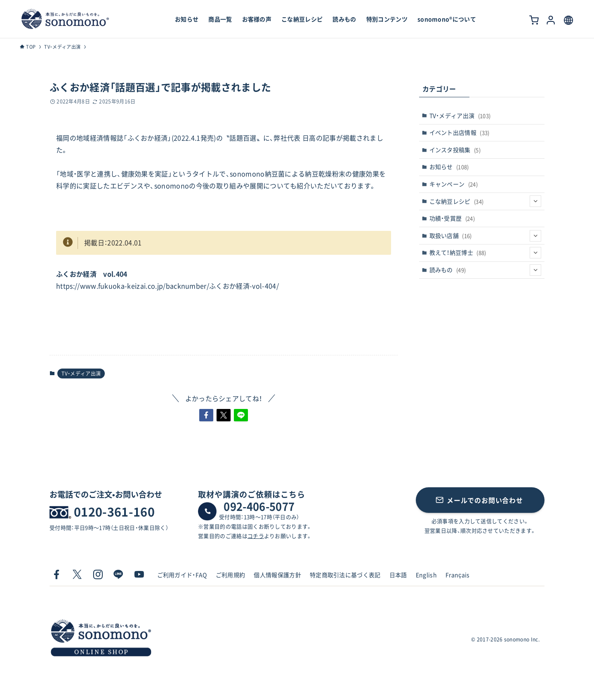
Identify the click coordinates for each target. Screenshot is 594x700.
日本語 (398, 575)
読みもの (486, 270)
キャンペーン (454, 184)
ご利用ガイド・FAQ (182, 575)
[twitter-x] (77, 575)
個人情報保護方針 (277, 575)
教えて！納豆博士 (486, 253)
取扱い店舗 (486, 236)
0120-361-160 (114, 512)
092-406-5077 (259, 506)
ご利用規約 (231, 575)
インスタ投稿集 (455, 150)
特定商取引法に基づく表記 (345, 575)
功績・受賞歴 (452, 218)
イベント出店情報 (460, 132)
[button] (206, 415)
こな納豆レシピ (486, 201)
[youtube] (139, 575)
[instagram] (98, 575)
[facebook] (57, 575)
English (426, 575)
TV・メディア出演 (81, 373)
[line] (118, 575)
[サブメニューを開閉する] (535, 201)
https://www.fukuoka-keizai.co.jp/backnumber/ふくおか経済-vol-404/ (167, 286)
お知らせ (449, 167)
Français (458, 575)
